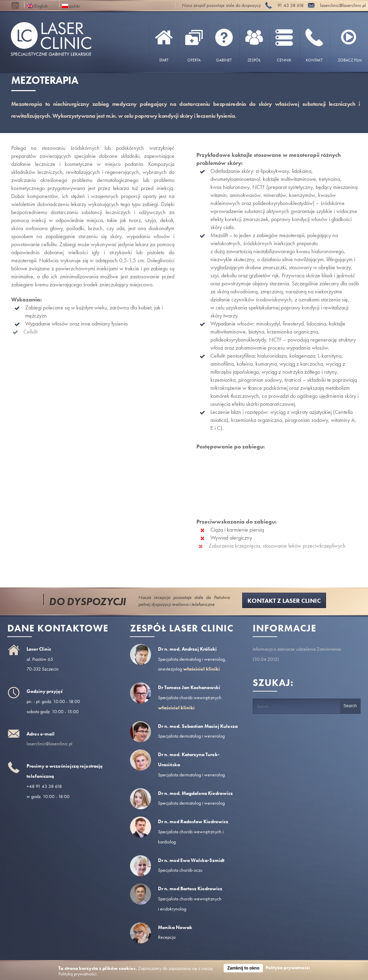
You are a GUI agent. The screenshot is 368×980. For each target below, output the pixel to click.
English (37, 5)
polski (71, 5)
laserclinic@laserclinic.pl (49, 744)
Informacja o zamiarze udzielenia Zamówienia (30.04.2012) (297, 654)
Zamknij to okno (243, 968)
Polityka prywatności (288, 968)
